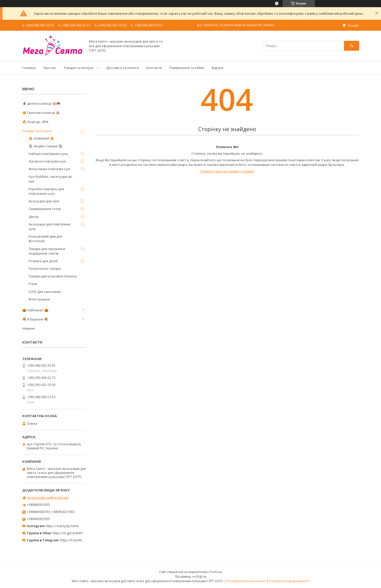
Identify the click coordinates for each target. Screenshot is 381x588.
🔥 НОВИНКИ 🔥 (41, 138)
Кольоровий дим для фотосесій (45, 239)
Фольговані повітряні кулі (49, 169)
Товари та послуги (78, 68)
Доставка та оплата (122, 68)
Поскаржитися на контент (246, 581)
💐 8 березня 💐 (35, 319)
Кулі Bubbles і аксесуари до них (50, 179)
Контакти (154, 68)
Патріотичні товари (45, 269)
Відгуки (217, 68)
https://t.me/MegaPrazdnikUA (83, 540)
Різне (33, 284)
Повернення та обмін (187, 68)
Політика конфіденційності (289, 581)
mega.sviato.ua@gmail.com (48, 497)
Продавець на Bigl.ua (191, 576)
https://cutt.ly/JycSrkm (62, 526)
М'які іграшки (39, 299)
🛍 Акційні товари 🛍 (46, 146)
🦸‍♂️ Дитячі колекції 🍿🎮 (41, 103)
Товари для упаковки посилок (53, 276)
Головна (29, 68)
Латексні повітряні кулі (47, 161)
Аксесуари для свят (44, 201)
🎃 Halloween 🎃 (35, 310)
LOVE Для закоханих (45, 292)
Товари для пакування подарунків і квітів (47, 251)
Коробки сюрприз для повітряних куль (46, 191)
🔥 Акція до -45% (35, 122)
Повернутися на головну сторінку (227, 171)
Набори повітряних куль (48, 154)
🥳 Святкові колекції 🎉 (41, 113)
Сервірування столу (45, 209)
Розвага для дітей (43, 261)
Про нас (50, 68)
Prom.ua (216, 572)
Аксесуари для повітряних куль (50, 226)
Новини (29, 328)
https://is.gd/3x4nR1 (68, 533)
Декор (34, 217)
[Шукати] (352, 46)
